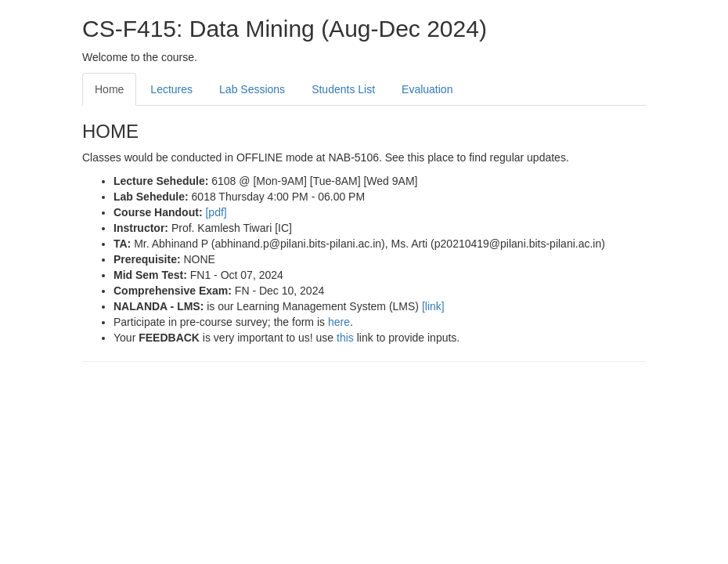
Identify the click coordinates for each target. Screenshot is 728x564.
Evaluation (427, 89)
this (347, 338)
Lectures (171, 89)
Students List (343, 89)
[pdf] (216, 212)
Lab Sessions (252, 89)
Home (109, 89)
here (339, 322)
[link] (433, 306)
